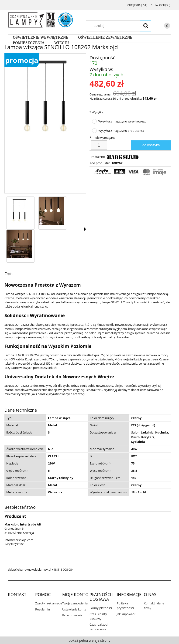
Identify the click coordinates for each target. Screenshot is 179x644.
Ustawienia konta (74, 609)
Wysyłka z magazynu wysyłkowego (122, 121)
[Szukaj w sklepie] (121, 26)
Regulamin (43, 609)
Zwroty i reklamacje (49, 603)
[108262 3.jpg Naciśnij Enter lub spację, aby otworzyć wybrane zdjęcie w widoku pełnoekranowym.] (45, 98)
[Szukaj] (146, 26)
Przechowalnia (72, 615)
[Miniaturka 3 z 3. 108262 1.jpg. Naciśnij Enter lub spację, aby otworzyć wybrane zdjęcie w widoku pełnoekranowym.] (19, 244)
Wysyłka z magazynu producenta (121, 131)
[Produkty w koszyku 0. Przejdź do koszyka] (162, 26)
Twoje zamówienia (75, 603)
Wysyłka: (97, 112)
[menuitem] (41, 37)
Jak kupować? (126, 614)
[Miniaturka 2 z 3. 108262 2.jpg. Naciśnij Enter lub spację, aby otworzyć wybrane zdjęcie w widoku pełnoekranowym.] (51, 211)
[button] (85, 229)
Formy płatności (101, 608)
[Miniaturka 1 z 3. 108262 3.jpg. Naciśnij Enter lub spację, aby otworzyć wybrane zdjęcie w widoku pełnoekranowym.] (19, 211)
